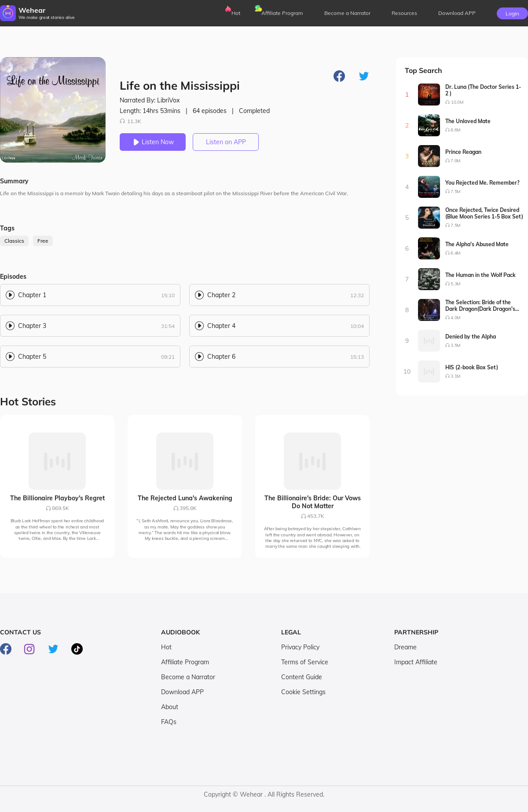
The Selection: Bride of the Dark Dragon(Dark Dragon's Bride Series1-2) (480, 306)
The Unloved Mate (468, 121)
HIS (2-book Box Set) (472, 367)
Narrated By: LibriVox (150, 100)
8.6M (456, 130)
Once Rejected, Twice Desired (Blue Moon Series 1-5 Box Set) (484, 213)
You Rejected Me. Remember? (482, 183)
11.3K (130, 121)
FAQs (169, 722)
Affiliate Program (282, 13)
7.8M (456, 161)
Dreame (405, 647)
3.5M (456, 345)
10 (407, 371)
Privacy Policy (300, 647)
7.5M (456, 191)
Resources (404, 13)
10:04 (357, 326)
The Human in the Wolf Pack (480, 275)
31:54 (168, 326)
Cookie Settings (303, 692)
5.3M (456, 284)
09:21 (168, 357)
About (170, 707)
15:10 (168, 295)
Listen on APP (226, 142)
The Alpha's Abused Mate (477, 244)
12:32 (357, 295)
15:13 (357, 357)
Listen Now (153, 142)
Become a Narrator (347, 13)
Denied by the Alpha (471, 337)
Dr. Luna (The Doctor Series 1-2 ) (483, 90)
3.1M (456, 376)
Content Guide (302, 677)
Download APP (182, 692)
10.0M (457, 102)
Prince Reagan (463, 152)
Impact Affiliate (416, 662)
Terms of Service (305, 662)
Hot (236, 13)
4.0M (456, 318)
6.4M (456, 253)
